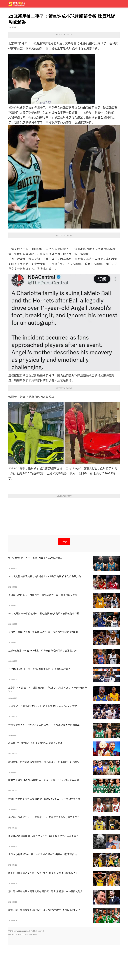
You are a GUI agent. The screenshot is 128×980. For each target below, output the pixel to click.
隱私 (31, 969)
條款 (27, 969)
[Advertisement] (64, 409)
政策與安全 (20, 969)
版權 (35, 969)
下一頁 (64, 577)
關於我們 (12, 969)
